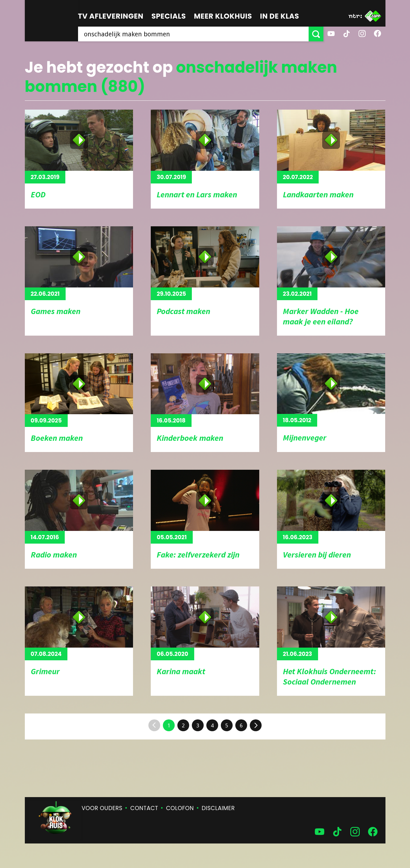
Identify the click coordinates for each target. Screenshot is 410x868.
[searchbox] (193, 34)
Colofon (180, 808)
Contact (144, 808)
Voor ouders (102, 808)
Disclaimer (218, 808)
